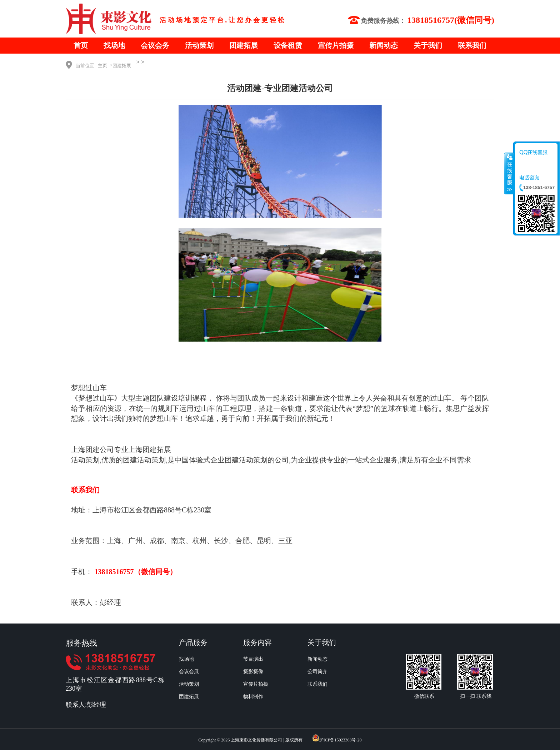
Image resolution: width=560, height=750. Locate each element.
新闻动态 (384, 45)
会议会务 (155, 45)
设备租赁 (288, 45)
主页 (102, 66)
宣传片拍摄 (336, 45)
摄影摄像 (253, 672)
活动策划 (199, 45)
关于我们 (428, 45)
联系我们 (472, 45)
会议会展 (189, 672)
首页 (81, 45)
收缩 (509, 173)
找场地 (114, 45)
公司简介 (317, 672)
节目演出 (253, 659)
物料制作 (253, 697)
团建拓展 (244, 45)
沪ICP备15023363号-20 (341, 740)
